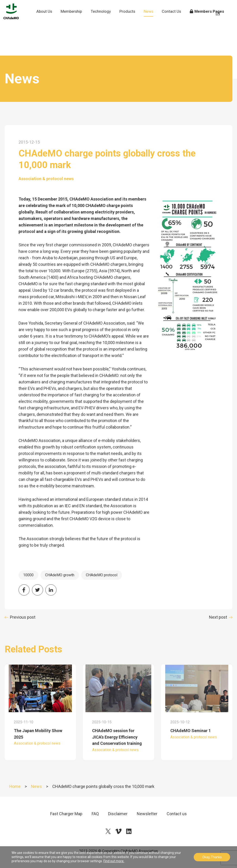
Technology (104, 18)
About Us (48, 21)
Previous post (23, 617)
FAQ (95, 814)
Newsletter (147, 814)
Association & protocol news (46, 179)
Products (131, 18)
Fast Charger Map (66, 814)
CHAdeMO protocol (102, 575)
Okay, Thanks (212, 857)
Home (15, 786)
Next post (218, 617)
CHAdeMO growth (60, 575)
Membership (75, 18)
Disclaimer (118, 814)
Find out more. (114, 861)
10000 (28, 575)
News (152, 18)
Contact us (177, 814)
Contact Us (174, 21)
